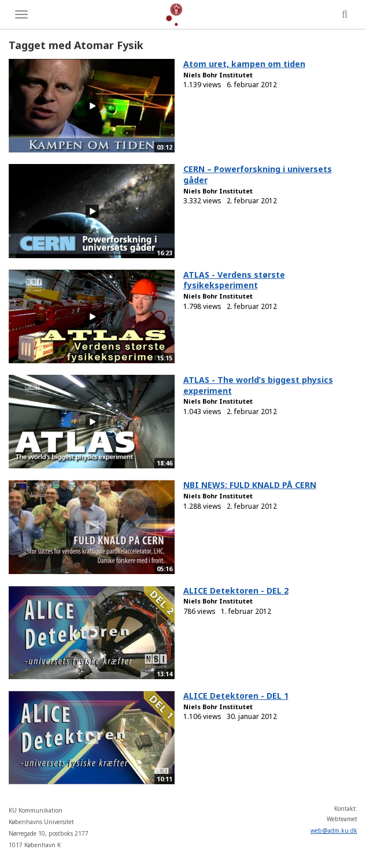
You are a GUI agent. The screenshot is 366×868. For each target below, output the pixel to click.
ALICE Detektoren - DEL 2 (236, 591)
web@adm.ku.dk (334, 830)
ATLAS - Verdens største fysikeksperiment (234, 280)
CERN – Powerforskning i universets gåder (258, 174)
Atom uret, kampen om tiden (244, 64)
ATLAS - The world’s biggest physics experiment (258, 385)
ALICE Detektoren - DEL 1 (236, 696)
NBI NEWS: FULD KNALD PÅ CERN (250, 485)
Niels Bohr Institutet (218, 75)
